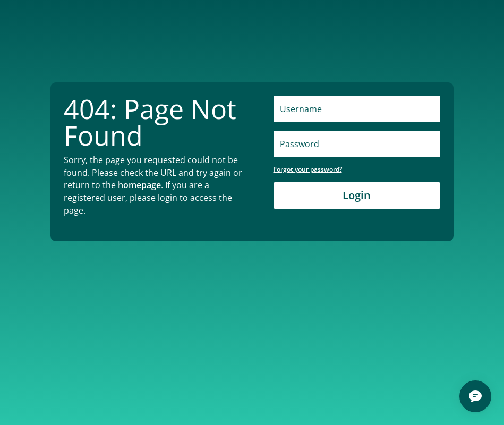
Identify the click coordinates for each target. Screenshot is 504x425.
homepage (139, 185)
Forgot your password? (308, 169)
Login (357, 195)
